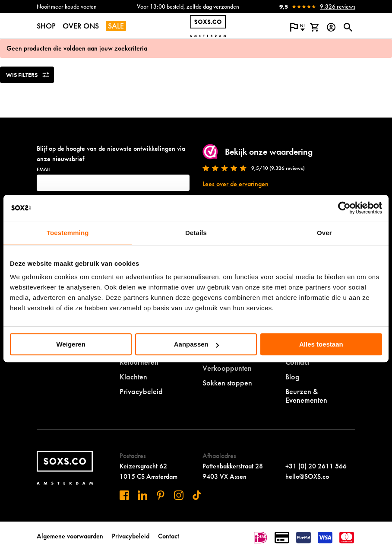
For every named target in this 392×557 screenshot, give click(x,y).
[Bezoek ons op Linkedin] (142, 495)
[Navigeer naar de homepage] (208, 26)
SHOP (46, 26)
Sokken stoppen (227, 383)
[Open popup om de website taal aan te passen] (297, 27)
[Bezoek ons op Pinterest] (161, 495)
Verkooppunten (227, 368)
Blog (292, 377)
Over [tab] (324, 233)
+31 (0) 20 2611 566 (316, 466)
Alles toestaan (321, 344)
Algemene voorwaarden (70, 536)
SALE (116, 26)
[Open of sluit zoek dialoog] (348, 27)
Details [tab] (196, 233)
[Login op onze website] (331, 27)
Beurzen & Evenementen (306, 396)
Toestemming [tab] (68, 233)
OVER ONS (81, 26)
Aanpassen (196, 344)
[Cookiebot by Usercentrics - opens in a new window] (344, 208)
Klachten (133, 377)
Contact (169, 536)
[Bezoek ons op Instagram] (179, 495)
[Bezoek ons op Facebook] (124, 495)
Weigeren (71, 344)
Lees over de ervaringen (236, 184)
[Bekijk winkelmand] (314, 27)
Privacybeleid (141, 391)
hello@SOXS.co (307, 476)
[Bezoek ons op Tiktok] (197, 495)
